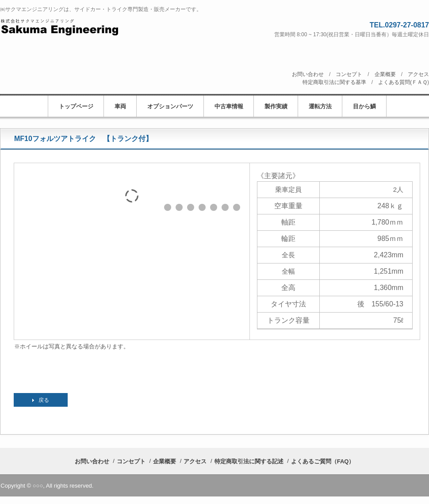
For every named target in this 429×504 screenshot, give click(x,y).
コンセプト (349, 74)
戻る (44, 400)
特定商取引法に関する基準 (334, 82)
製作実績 (276, 106)
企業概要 (385, 74)
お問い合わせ (308, 74)
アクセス (418, 74)
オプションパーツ (170, 106)
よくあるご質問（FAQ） (323, 461)
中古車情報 (229, 106)
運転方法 (320, 106)
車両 (120, 106)
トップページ (76, 106)
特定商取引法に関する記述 (249, 461)
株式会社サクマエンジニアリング (96, 27)
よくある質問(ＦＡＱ (403, 82)
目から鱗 (364, 106)
